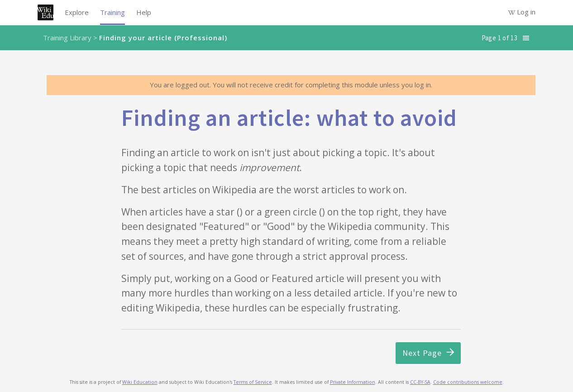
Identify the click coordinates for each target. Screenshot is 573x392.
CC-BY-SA (420, 382)
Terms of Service (253, 382)
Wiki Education (140, 382)
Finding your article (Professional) (163, 38)
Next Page (428, 353)
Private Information (353, 382)
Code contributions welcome (468, 382)
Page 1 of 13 (499, 38)
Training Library (67, 38)
